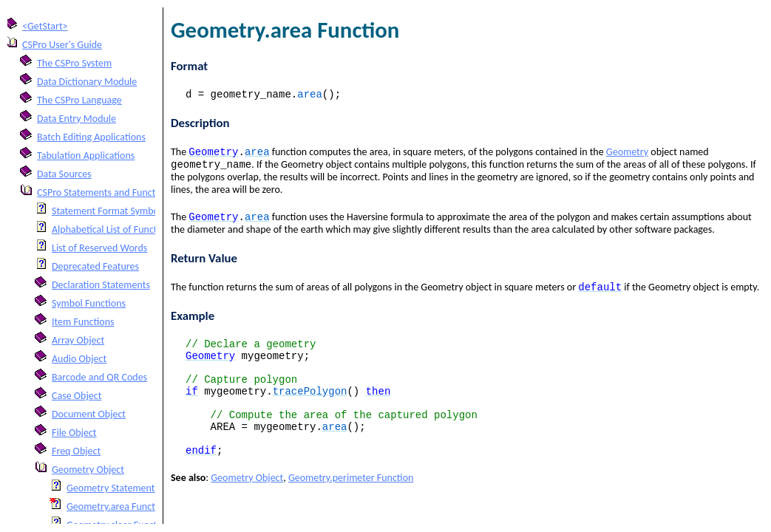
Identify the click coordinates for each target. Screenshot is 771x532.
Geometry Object (88, 470)
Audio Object (79, 359)
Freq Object (76, 451)
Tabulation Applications (86, 156)
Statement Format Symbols (109, 211)
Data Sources (64, 174)
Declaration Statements (101, 285)
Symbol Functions (89, 303)
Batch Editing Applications (91, 137)
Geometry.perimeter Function (351, 508)
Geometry (627, 156)
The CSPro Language (79, 100)
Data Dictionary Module (87, 82)
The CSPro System (74, 63)
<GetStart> (45, 26)
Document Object (89, 414)
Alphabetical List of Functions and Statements (147, 229)
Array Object (78, 340)
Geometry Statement (111, 488)
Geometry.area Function (118, 507)
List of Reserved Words (99, 248)
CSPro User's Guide (62, 45)
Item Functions (83, 322)
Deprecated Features (95, 266)
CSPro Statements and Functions (105, 192)
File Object (74, 433)
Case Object (77, 396)
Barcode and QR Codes (99, 377)
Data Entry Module (77, 119)
